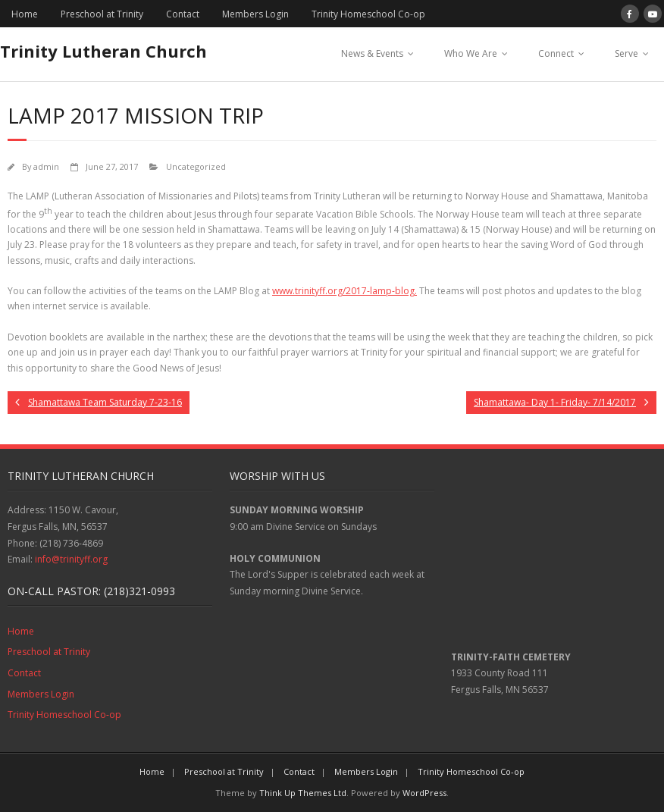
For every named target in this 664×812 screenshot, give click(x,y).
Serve (626, 53)
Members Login (255, 14)
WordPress (424, 793)
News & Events (372, 53)
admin (46, 166)
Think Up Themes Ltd (303, 793)
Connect (556, 53)
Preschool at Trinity (102, 14)
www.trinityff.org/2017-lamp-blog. (345, 291)
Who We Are (471, 53)
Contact (183, 14)
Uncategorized (196, 166)
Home (25, 14)
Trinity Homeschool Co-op (368, 14)
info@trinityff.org (71, 559)
